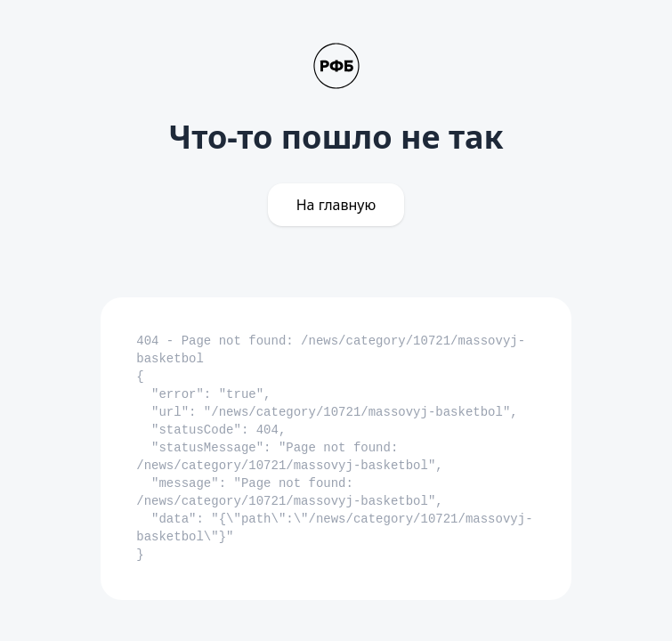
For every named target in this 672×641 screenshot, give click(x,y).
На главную (336, 205)
